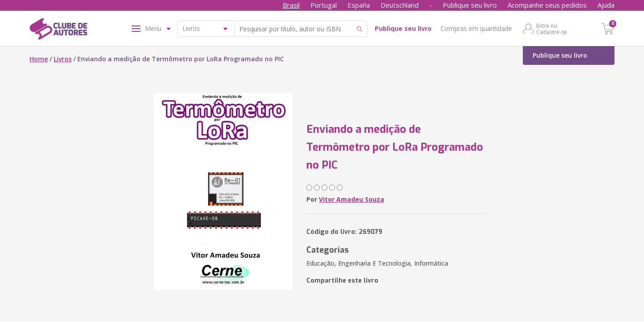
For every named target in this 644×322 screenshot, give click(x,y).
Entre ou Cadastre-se (552, 29)
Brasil (291, 5)
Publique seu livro (470, 5)
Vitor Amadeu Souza (352, 199)
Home (39, 59)
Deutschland (400, 5)
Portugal (324, 5)
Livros (63, 59)
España (359, 5)
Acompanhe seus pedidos (547, 5)
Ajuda (606, 5)
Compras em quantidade (476, 28)
